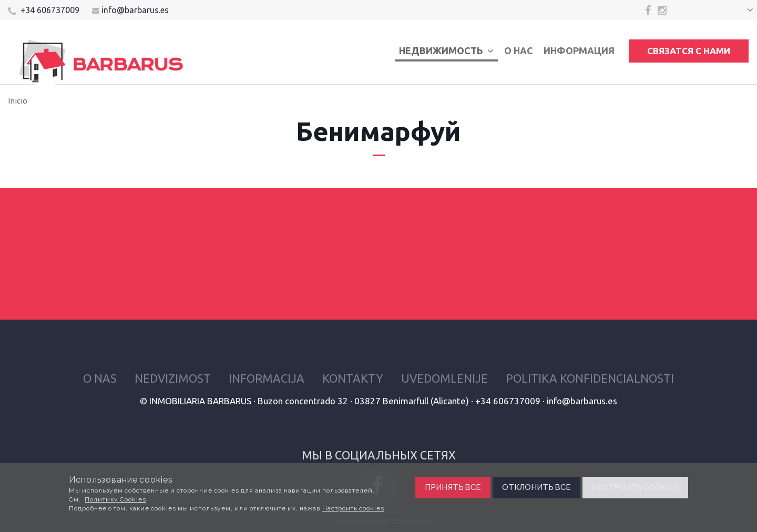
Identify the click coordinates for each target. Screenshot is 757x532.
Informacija (267, 378)
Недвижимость (446, 50)
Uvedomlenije (444, 378)
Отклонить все (536, 487)
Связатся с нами (689, 51)
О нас (519, 50)
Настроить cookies (353, 508)
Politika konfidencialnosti (590, 378)
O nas (100, 378)
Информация (579, 50)
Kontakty (353, 378)
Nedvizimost (173, 378)
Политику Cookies (115, 499)
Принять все (453, 487)
